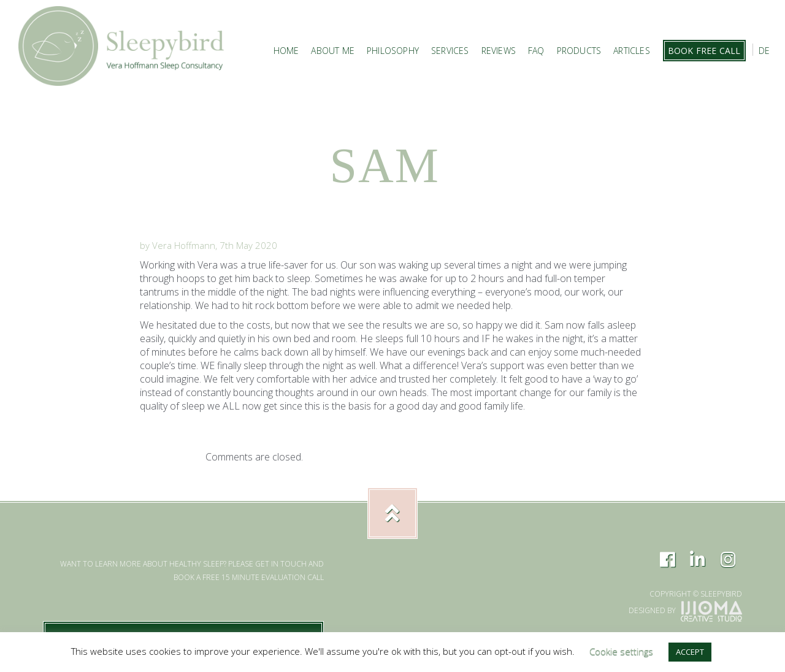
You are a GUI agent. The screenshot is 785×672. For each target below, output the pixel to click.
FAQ (536, 51)
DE (764, 51)
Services (450, 51)
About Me (333, 51)
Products (579, 51)
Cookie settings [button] (621, 651)
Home (286, 51)
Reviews (499, 51)
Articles (632, 51)
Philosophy (393, 51)
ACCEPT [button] (690, 652)
